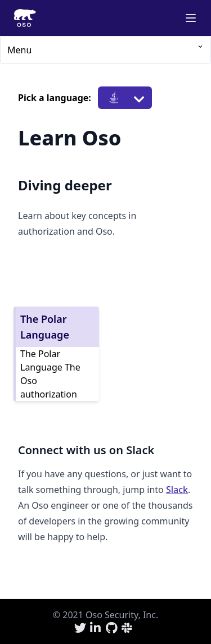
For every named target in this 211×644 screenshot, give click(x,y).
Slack (177, 490)
